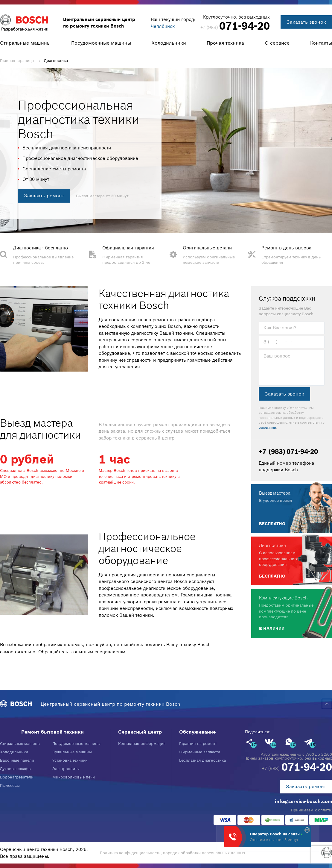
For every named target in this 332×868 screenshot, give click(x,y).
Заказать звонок (306, 22)
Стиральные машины (25, 43)
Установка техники (70, 760)
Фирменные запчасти (200, 752)
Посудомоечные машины (101, 43)
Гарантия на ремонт (198, 744)
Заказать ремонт (44, 196)
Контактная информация (142, 744)
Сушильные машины (72, 752)
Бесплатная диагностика (202, 760)
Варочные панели (17, 760)
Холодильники (169, 43)
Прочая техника (225, 43)
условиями (267, 428)
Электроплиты (66, 769)
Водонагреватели (17, 777)
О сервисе (277, 43)
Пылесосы (10, 786)
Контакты (321, 43)
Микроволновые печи (74, 777)
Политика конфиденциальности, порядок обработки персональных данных (173, 853)
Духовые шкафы (16, 769)
